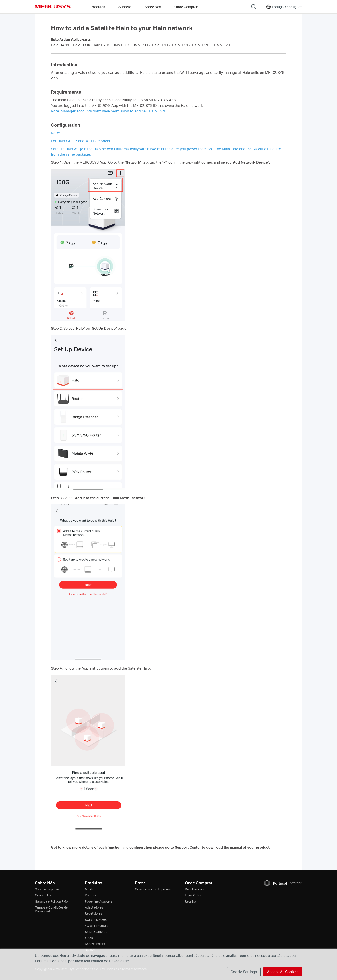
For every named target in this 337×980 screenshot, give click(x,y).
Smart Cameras (96, 932)
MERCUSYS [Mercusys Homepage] (53, 6)
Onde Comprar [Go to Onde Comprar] (186, 7)
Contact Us (43, 895)
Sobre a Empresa (47, 889)
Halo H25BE (224, 45)
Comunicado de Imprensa (153, 889)
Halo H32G (181, 45)
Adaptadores (94, 907)
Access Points (95, 944)
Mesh (89, 889)
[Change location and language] (284, 7)
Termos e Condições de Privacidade (51, 909)
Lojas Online (194, 895)
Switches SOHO (96, 920)
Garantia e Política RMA (52, 901)
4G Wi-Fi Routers (97, 926)
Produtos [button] (98, 7)
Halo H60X (121, 45)
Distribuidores (195, 889)
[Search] (254, 7)
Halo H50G (141, 45)
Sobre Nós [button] (153, 7)
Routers (90, 895)
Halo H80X (81, 45)
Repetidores (93, 913)
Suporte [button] (125, 7)
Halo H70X (101, 45)
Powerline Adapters (99, 901)
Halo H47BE (61, 45)
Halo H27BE (202, 45)
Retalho (190, 901)
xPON (89, 938)
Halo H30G (161, 45)
